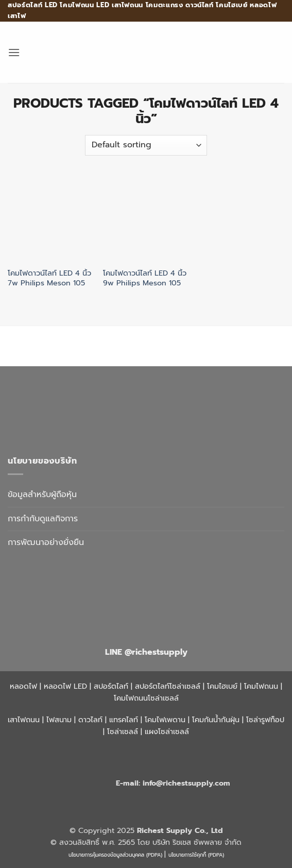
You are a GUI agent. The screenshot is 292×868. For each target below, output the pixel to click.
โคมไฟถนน (261, 686)
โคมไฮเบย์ (222, 686)
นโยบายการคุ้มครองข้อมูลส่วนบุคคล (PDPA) (115, 855)
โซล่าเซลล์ (123, 731)
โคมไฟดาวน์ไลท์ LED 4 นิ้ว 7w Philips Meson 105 (49, 278)
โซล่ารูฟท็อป (265, 720)
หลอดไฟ (23, 686)
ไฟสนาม (59, 720)
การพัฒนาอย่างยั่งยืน (46, 542)
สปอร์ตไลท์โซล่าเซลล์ (168, 686)
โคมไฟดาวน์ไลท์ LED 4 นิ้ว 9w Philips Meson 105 (145, 278)
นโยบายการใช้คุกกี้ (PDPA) (196, 855)
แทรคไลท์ (124, 720)
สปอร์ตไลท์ (111, 686)
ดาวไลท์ (90, 720)
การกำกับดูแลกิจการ (43, 519)
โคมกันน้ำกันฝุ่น (216, 720)
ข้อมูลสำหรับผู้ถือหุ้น (42, 495)
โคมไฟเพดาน (165, 720)
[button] (14, 52)
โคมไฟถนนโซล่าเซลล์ (146, 698)
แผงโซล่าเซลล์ (167, 731)
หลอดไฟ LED (65, 686)
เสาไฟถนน (24, 720)
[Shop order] (146, 145)
